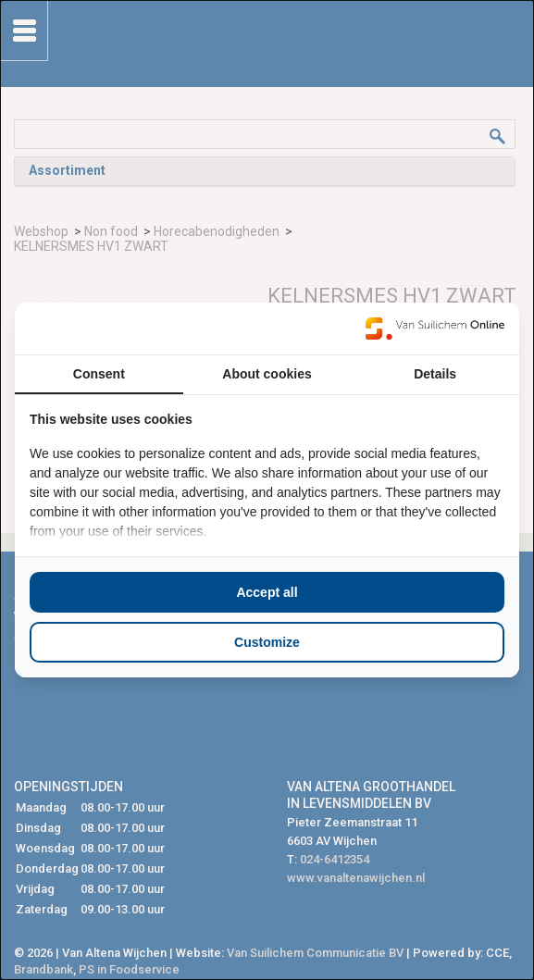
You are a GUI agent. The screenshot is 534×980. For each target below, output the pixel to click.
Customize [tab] (267, 642)
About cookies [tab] (267, 374)
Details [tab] (435, 374)
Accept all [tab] (267, 592)
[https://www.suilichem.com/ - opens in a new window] (435, 329)
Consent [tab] (99, 374)
